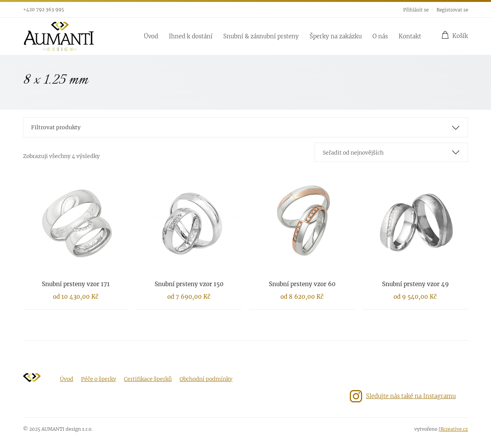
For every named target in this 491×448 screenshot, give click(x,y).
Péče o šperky (99, 379)
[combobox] (391, 152)
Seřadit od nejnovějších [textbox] (353, 153)
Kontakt (410, 36)
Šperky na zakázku (336, 36)
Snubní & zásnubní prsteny (261, 36)
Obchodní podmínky (206, 379)
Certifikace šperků (148, 379)
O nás (380, 36)
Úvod (151, 36)
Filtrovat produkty (56, 127)
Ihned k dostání (191, 36)
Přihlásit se (416, 10)
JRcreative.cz (453, 429)
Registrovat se (452, 10)
